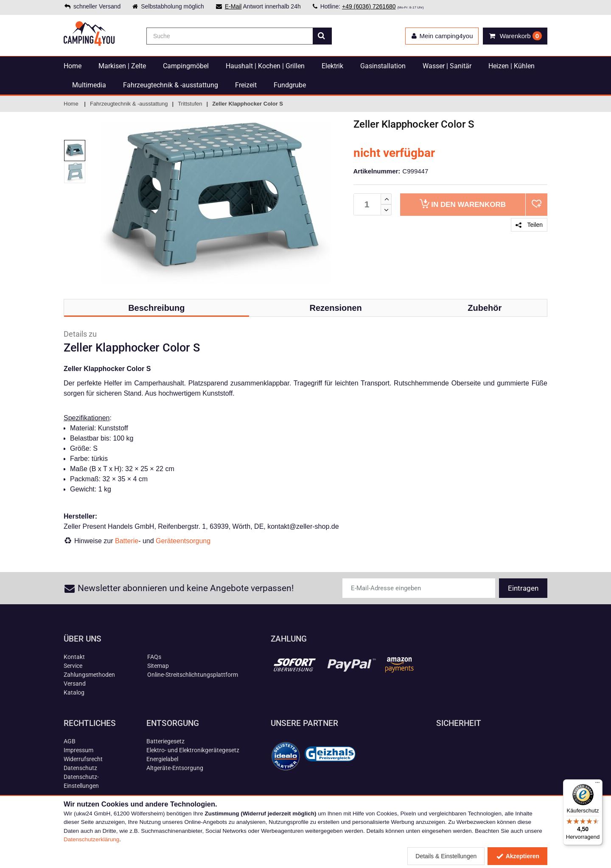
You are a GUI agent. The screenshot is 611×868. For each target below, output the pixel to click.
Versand (75, 684)
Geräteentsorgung (183, 541)
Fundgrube (290, 85)
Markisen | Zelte (122, 66)
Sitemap (158, 666)
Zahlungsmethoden (89, 675)
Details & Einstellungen (446, 856)
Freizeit (246, 85)
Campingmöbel (186, 66)
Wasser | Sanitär (447, 66)
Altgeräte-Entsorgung (175, 768)
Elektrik (332, 66)
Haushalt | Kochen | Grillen (265, 66)
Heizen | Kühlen (512, 66)
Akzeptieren (517, 856)
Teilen (529, 225)
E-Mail (233, 6)
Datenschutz (80, 768)
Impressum (78, 750)
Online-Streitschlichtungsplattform (193, 675)
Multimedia (89, 85)
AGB (70, 741)
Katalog (74, 692)
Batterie (127, 541)
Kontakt (74, 657)
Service (73, 666)
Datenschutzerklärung (91, 839)
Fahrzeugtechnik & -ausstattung (171, 85)
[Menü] (597, 784)
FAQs (154, 657)
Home (73, 66)
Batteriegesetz (165, 741)
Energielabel (162, 759)
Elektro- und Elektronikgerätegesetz (193, 750)
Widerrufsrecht (83, 759)
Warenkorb (463, 204)
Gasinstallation (383, 66)
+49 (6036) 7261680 (369, 6)
